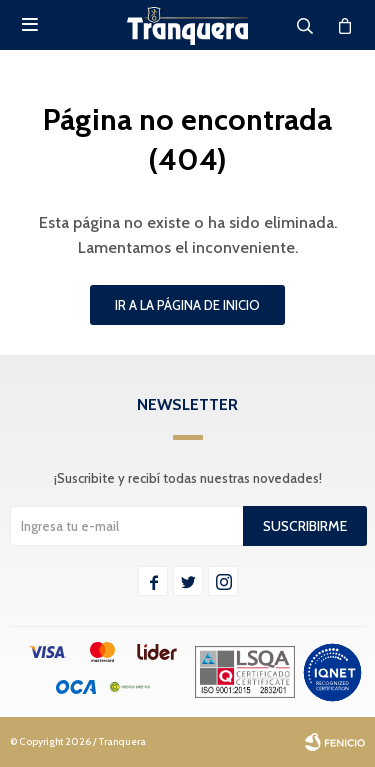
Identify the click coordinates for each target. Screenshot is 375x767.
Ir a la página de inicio (187, 305)
